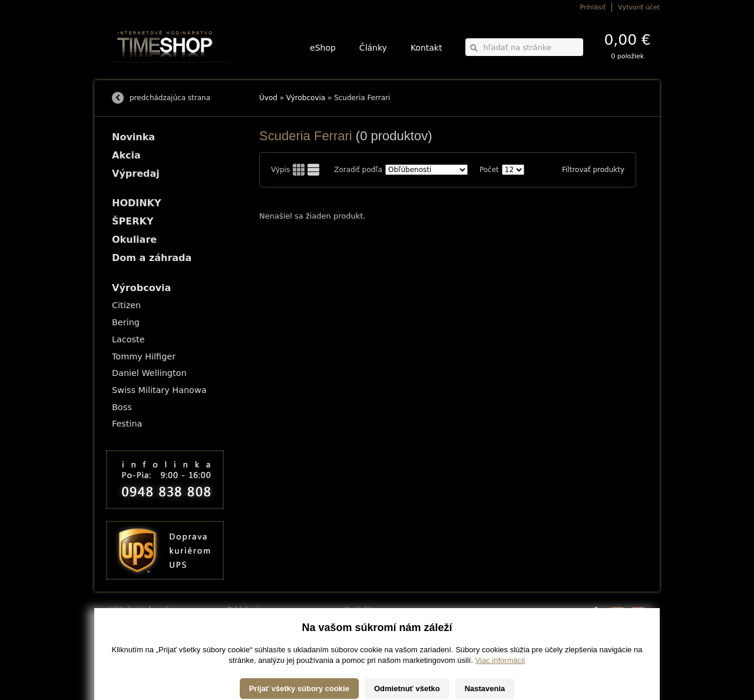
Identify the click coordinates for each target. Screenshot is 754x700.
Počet (489, 170)
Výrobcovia (306, 98)
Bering (126, 322)
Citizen (126, 305)
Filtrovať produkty (593, 170)
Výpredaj (136, 174)
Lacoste (128, 339)
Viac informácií (500, 688)
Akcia (126, 155)
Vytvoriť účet (639, 7)
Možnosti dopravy (135, 623)
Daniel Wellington (149, 373)
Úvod (268, 98)
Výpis (280, 170)
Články (373, 48)
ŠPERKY (133, 221)
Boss (122, 407)
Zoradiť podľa (358, 170)
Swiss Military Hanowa (159, 390)
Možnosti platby (132, 631)
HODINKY (137, 203)
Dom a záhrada (152, 258)
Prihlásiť (593, 7)
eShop (323, 48)
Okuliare (134, 240)
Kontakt (426, 48)
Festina (127, 424)
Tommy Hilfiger (144, 356)
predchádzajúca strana (170, 98)
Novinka (133, 137)
